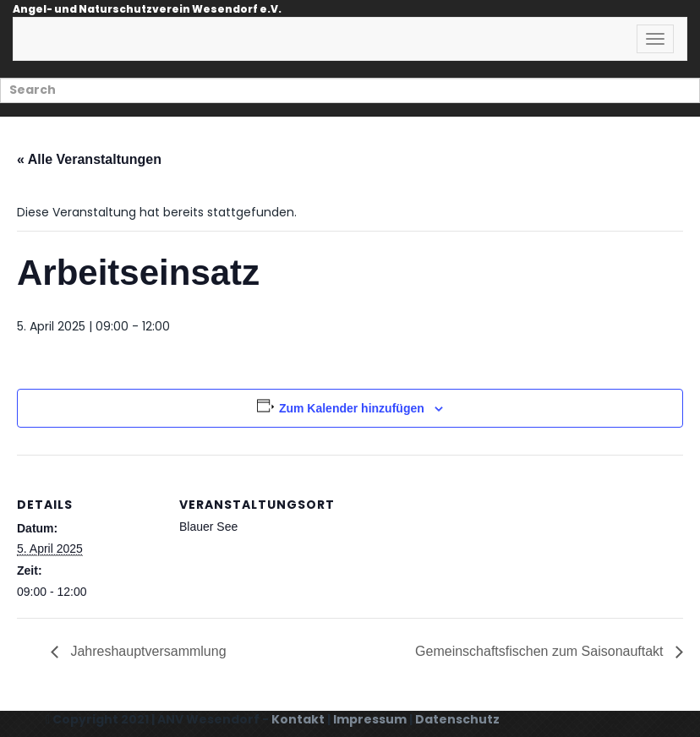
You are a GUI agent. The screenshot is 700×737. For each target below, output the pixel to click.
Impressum (370, 719)
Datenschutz (457, 719)
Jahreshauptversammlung (147, 651)
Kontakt (298, 719)
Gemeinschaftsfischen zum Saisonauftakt (541, 651)
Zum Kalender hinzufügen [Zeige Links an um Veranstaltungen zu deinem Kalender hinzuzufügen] (352, 408)
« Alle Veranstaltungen (89, 159)
